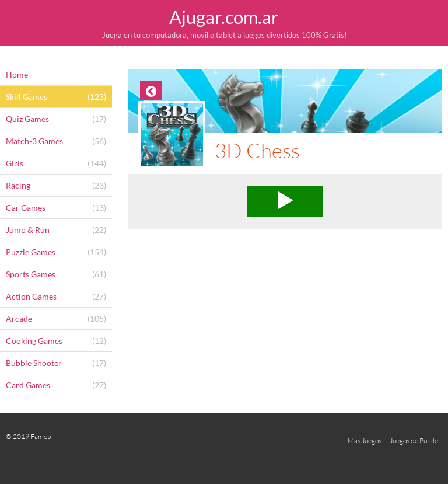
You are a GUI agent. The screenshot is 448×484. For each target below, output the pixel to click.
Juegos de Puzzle (414, 441)
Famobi (42, 436)
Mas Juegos (365, 441)
